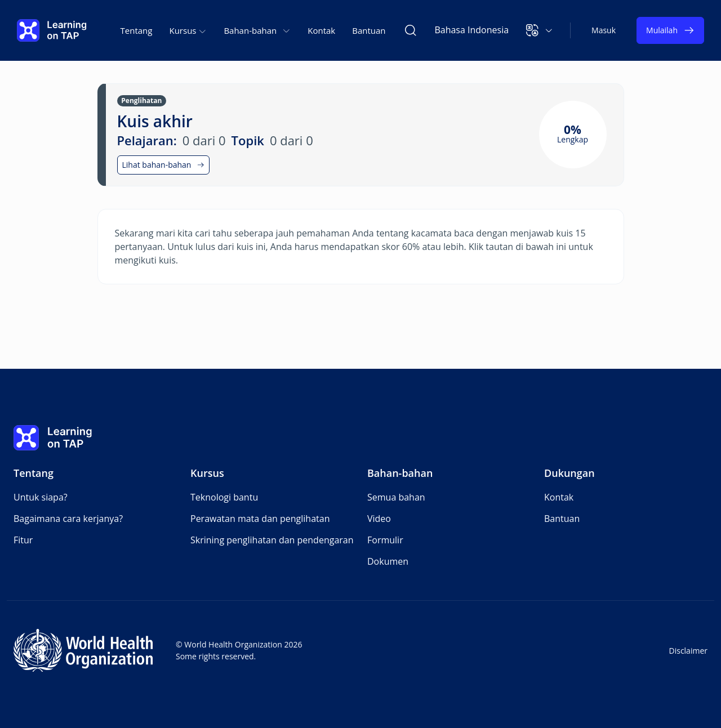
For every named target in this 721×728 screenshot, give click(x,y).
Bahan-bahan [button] (257, 30)
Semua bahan (396, 497)
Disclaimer (688, 651)
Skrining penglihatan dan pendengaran (272, 540)
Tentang (137, 30)
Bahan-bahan (400, 473)
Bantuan (369, 30)
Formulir (385, 540)
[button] (539, 30)
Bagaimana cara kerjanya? (68, 519)
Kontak (321, 30)
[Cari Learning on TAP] (411, 30)
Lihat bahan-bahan (164, 165)
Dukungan (569, 473)
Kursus (207, 473)
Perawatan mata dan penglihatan (260, 519)
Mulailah (670, 30)
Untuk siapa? (41, 497)
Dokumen (388, 561)
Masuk (604, 30)
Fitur (23, 540)
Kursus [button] (188, 30)
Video (379, 519)
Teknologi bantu (224, 497)
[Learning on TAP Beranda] (52, 30)
